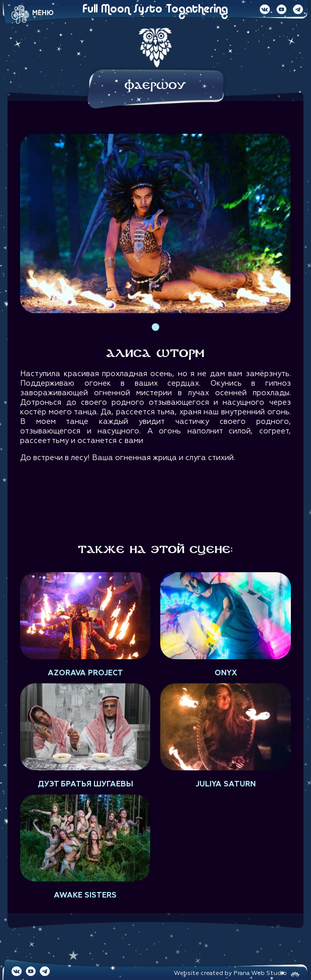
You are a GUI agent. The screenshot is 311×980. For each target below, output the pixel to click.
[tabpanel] (155, 224)
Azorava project (85, 673)
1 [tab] (155, 327)
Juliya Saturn (226, 784)
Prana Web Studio (260, 973)
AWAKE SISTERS (85, 895)
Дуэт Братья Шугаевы (85, 784)
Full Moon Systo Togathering (155, 10)
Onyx (226, 673)
